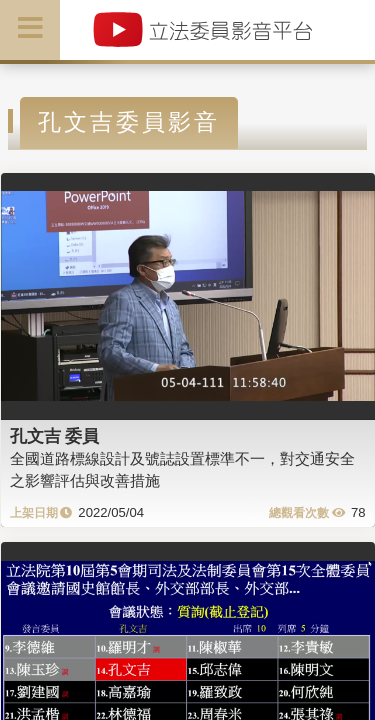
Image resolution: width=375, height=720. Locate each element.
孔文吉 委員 (55, 436)
